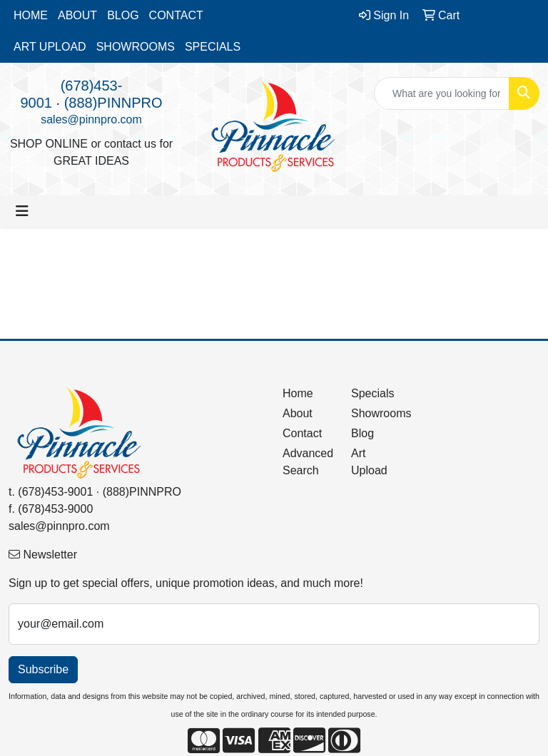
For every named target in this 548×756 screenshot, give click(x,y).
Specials (372, 393)
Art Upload (369, 462)
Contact (302, 433)
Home (298, 393)
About (298, 413)
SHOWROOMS (136, 47)
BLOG (123, 15)
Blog (362, 433)
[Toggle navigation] (22, 211)
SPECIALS (213, 47)
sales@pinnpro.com (91, 119)
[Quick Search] (442, 93)
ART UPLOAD (50, 47)
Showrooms (377, 413)
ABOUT (77, 15)
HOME (31, 15)
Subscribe (43, 669)
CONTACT (176, 15)
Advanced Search (308, 462)
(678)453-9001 (55, 492)
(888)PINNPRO (113, 103)
